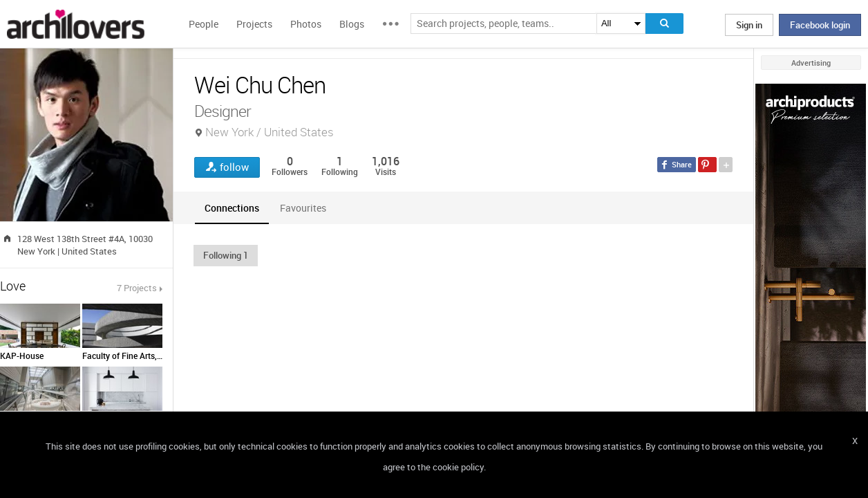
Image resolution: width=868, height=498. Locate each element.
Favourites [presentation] (303, 208)
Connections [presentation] (232, 208)
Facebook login (820, 25)
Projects (254, 24)
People (204, 24)
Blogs (352, 24)
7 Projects (137, 288)
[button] (226, 255)
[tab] (232, 208)
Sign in (749, 25)
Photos (306, 24)
